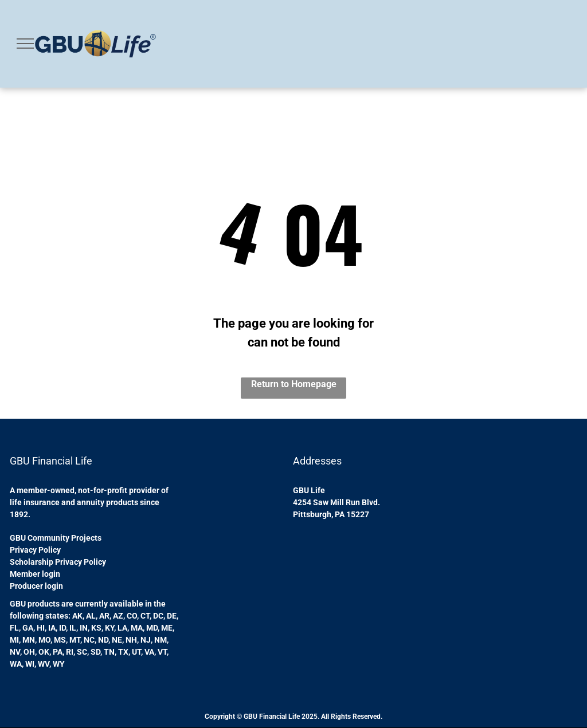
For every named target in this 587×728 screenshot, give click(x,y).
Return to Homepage (294, 384)
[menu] (25, 44)
